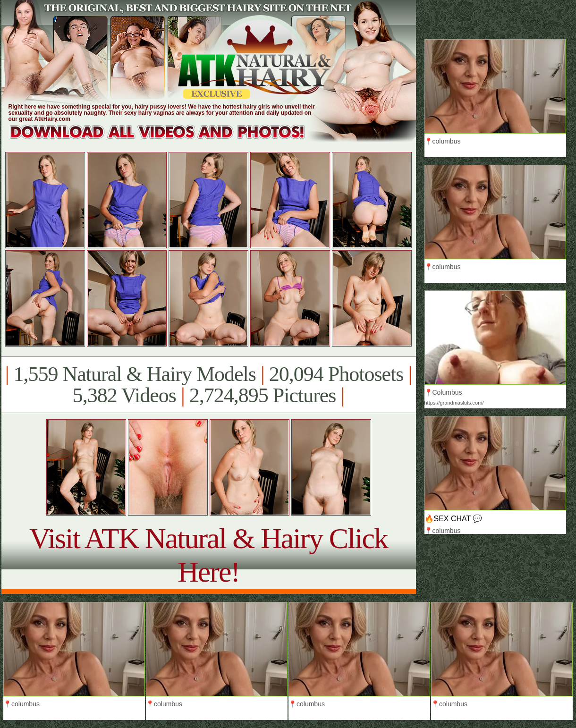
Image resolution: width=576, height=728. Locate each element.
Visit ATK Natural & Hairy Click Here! (208, 555)
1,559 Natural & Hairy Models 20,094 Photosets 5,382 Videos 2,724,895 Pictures (208, 385)
